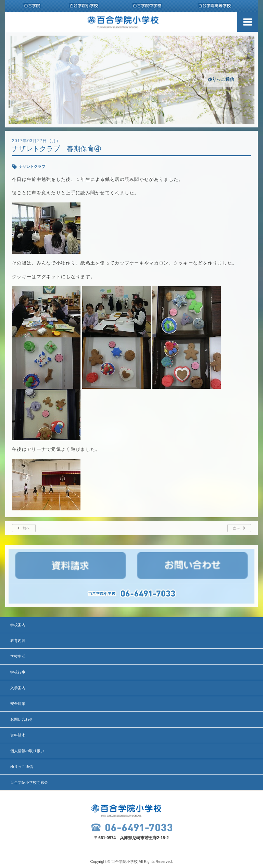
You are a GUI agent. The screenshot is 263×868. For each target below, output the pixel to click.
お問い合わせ (22, 719)
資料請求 (18, 735)
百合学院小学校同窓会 (29, 782)
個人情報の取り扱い (27, 751)
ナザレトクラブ (32, 166)
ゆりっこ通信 (22, 767)
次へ (237, 528)
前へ (26, 528)
